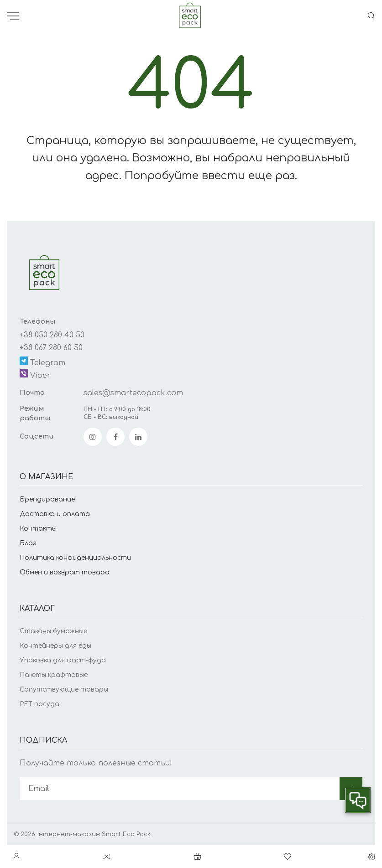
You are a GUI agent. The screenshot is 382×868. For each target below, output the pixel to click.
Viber (35, 375)
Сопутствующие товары (64, 690)
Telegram (42, 362)
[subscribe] (180, 789)
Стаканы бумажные (53, 631)
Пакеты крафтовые (54, 675)
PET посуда (39, 704)
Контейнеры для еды (55, 646)
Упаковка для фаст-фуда (63, 660)
